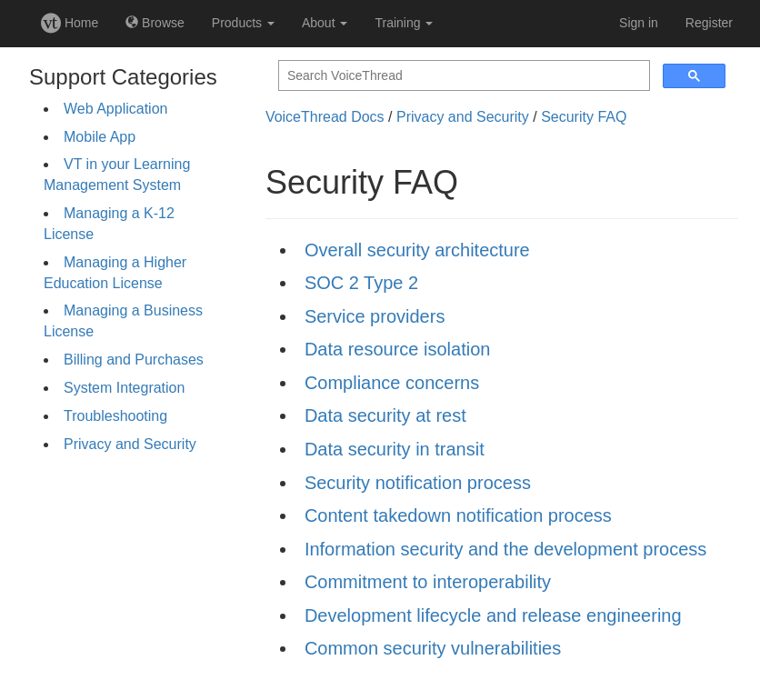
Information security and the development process (505, 549)
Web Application (115, 109)
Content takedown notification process (458, 515)
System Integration (124, 388)
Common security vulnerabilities (433, 648)
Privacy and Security (130, 444)
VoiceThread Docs (325, 117)
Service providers (375, 316)
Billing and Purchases (134, 360)
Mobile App (100, 137)
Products (243, 23)
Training (404, 23)
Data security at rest (385, 415)
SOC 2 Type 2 (361, 283)
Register (709, 23)
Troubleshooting (115, 416)
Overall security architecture (417, 250)
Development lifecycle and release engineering (493, 615)
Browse (155, 23)
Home (70, 23)
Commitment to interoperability (428, 582)
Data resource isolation (398, 349)
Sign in (639, 23)
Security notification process (418, 483)
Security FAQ (584, 117)
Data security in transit (395, 449)
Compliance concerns (392, 383)
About (325, 23)
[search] (462, 76)
